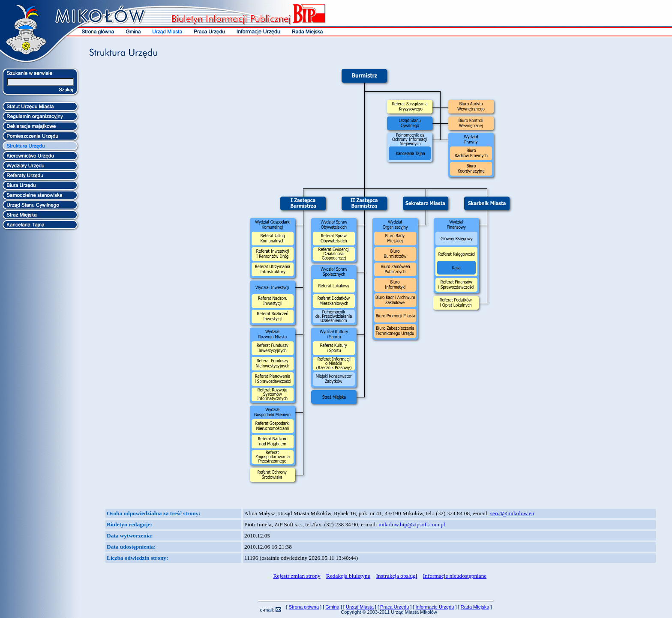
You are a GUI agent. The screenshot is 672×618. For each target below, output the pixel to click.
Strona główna (304, 607)
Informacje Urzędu (435, 607)
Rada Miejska (475, 607)
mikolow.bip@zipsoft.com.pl (412, 524)
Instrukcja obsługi (397, 576)
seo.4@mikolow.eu (512, 513)
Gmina (332, 607)
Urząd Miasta (360, 607)
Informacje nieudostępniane (455, 576)
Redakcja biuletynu (348, 576)
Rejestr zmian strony (297, 576)
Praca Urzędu (394, 607)
